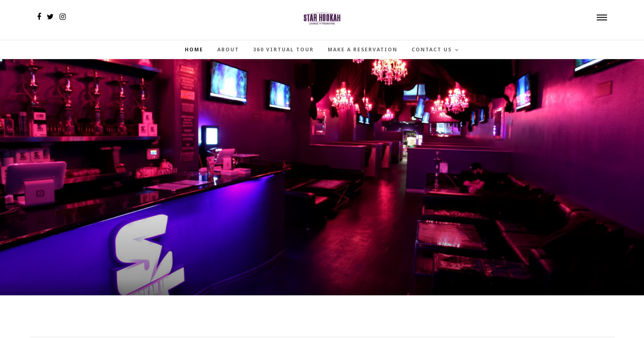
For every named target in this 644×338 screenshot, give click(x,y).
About (228, 49)
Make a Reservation (363, 49)
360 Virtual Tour (283, 49)
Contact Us (432, 49)
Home (194, 49)
